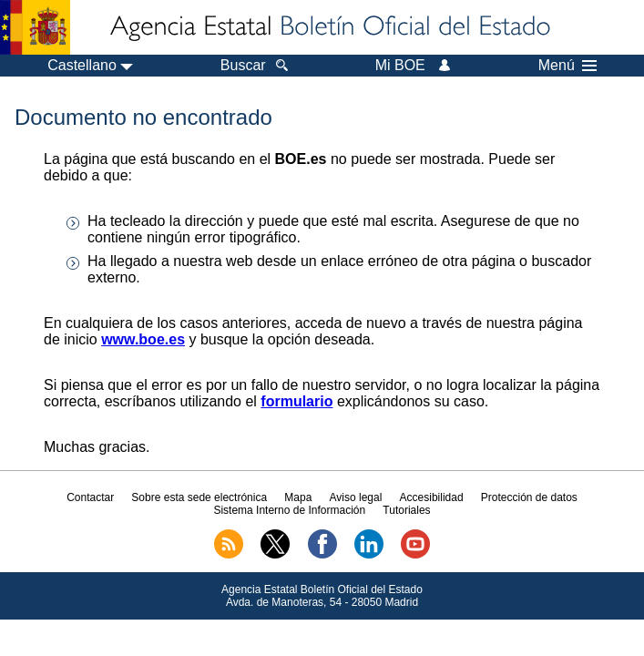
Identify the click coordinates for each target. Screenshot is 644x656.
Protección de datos (529, 497)
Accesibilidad (432, 497)
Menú (567, 66)
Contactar (90, 497)
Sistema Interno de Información (289, 510)
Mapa (298, 497)
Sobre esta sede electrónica (199, 497)
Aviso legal (356, 497)
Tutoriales (406, 510)
